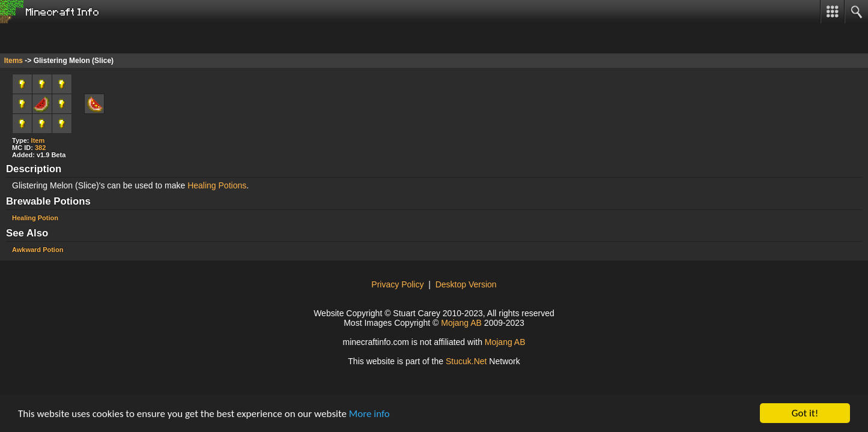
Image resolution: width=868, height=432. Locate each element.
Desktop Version (466, 284)
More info (369, 414)
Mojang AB (461, 323)
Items (14, 61)
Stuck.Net (466, 361)
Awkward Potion (38, 250)
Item (38, 140)
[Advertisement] (96, 38)
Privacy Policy (397, 284)
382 (40, 148)
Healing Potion (35, 218)
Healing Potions (217, 185)
